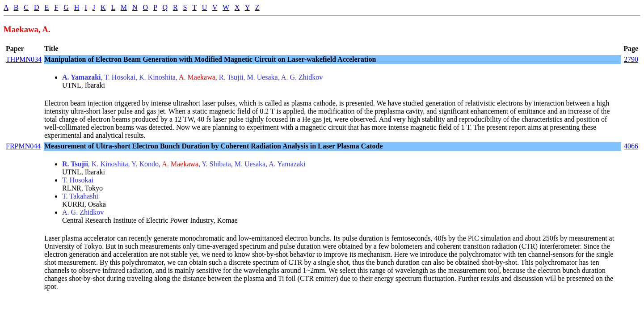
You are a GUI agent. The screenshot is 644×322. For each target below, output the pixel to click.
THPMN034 (24, 59)
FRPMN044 (23, 146)
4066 (631, 146)
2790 (631, 59)
